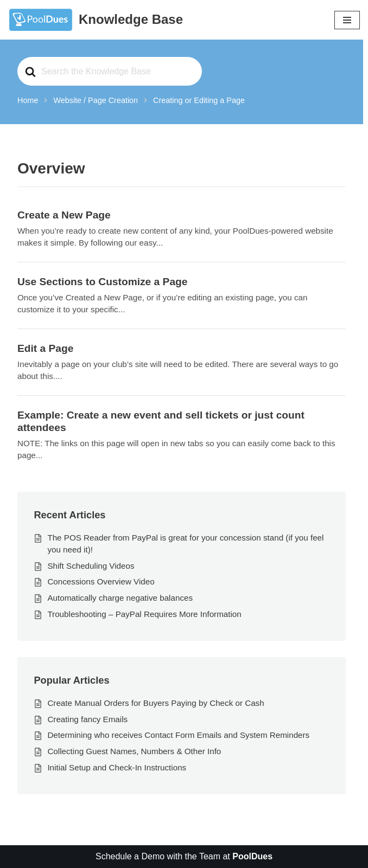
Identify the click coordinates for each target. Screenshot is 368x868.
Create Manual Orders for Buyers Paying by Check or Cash (156, 703)
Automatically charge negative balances (120, 598)
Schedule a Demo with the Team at (184, 856)
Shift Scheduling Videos (91, 566)
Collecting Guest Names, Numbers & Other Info (134, 751)
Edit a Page (45, 348)
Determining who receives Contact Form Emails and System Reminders (178, 735)
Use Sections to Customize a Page (102, 282)
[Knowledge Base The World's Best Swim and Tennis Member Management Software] (96, 20)
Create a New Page (64, 215)
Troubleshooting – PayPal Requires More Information (144, 614)
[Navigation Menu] (347, 20)
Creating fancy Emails (87, 719)
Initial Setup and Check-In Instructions (117, 767)
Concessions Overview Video (101, 581)
